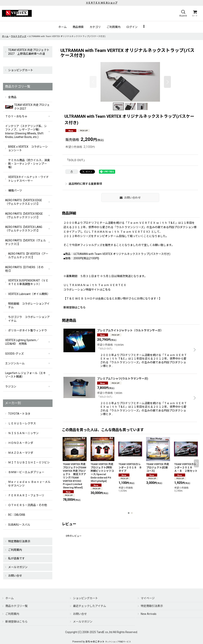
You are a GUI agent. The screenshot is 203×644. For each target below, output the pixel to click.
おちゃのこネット (95, 642)
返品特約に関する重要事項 (84, 184)
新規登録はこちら (75, 307)
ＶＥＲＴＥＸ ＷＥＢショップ (102, 3)
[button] (183, 13)
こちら (106, 290)
